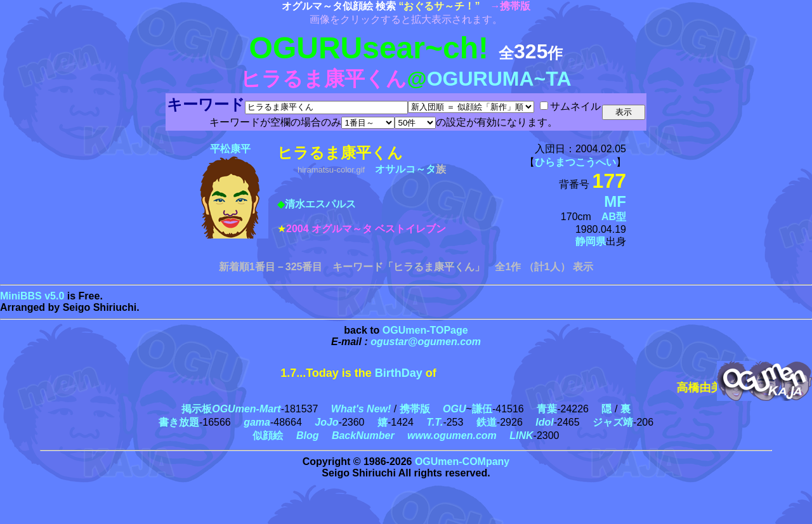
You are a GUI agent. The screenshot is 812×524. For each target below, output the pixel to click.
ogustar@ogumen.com (426, 342)
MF (615, 201)
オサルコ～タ (405, 169)
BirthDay (399, 373)
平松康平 (230, 149)
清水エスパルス (320, 204)
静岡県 (591, 241)
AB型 (614, 217)
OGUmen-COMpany (462, 462)
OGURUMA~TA (499, 79)
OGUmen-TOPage (425, 330)
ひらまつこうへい (575, 162)
